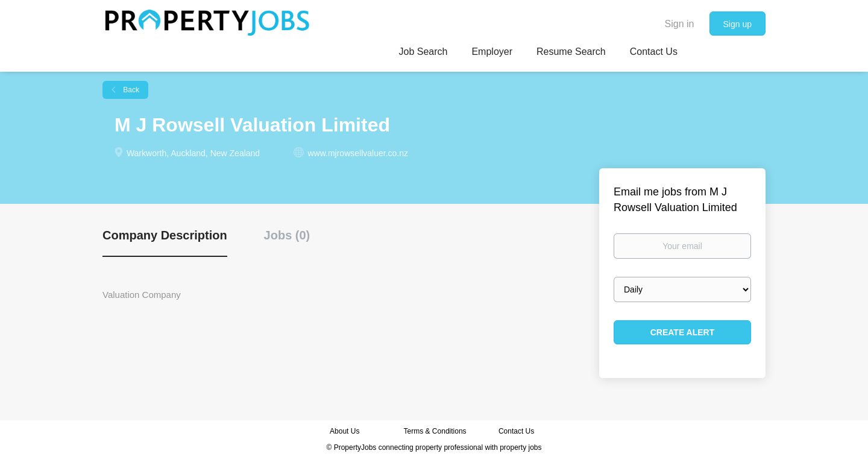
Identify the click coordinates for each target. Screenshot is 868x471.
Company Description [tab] (165, 235)
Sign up (737, 24)
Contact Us (517, 431)
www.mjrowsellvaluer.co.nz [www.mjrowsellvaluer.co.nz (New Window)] (358, 153)
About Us (344, 431)
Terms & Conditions (435, 431)
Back (130, 90)
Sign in (680, 24)
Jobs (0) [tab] (287, 235)
